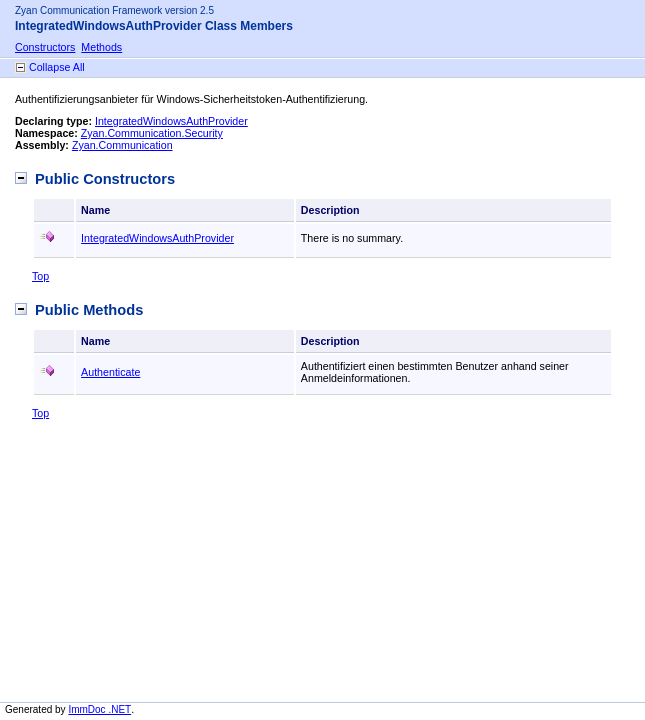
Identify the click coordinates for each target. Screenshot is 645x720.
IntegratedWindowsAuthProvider (171, 121)
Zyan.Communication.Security (152, 133)
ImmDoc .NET (99, 709)
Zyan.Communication (122, 145)
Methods (101, 47)
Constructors (45, 47)
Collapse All (57, 67)
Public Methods (89, 310)
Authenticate (110, 372)
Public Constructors (105, 179)
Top (40, 276)
